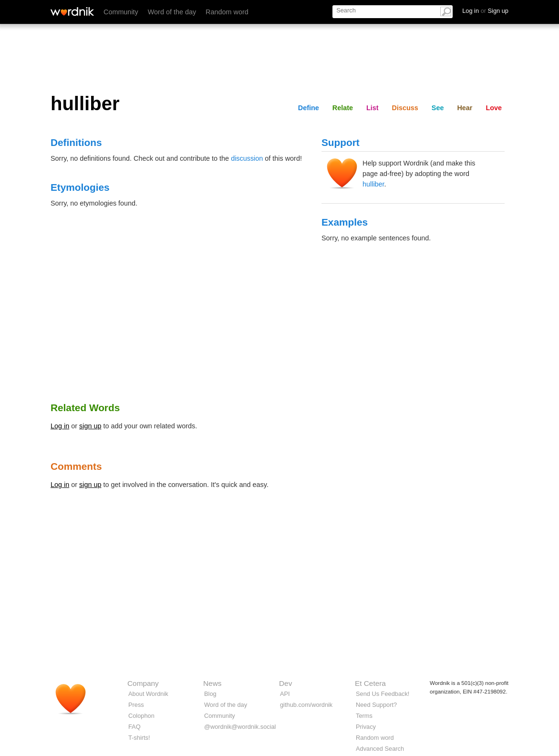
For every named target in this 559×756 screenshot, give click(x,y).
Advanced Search (380, 749)
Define (309, 108)
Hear (465, 108)
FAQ (135, 727)
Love (494, 108)
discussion (247, 158)
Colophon (141, 716)
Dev (285, 683)
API (285, 694)
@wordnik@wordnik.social (240, 727)
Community (121, 12)
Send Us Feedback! (383, 694)
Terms (364, 716)
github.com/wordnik (306, 705)
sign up (90, 426)
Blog (210, 694)
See (438, 108)
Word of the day (172, 12)
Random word (227, 12)
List (373, 108)
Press (136, 705)
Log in (60, 426)
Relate (343, 108)
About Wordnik (148, 694)
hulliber (373, 184)
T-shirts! (139, 738)
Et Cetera (370, 683)
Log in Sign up (485, 11)
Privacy (366, 727)
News (212, 683)
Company (143, 683)
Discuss (405, 108)
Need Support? (376, 705)
